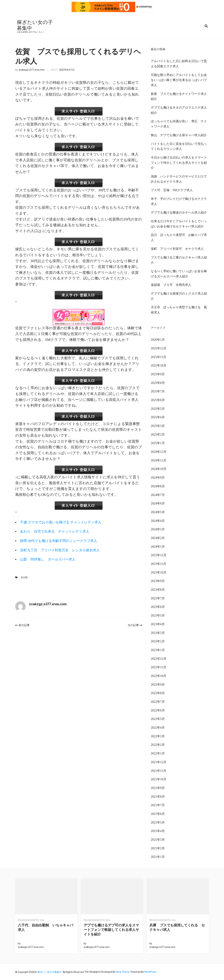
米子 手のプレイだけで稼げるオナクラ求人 (179, 201)
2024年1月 (158, 546)
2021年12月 (159, 762)
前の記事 (22, 625)
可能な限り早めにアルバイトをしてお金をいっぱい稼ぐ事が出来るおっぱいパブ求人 (179, 80)
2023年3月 (158, 633)
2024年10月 (159, 469)
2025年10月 (159, 365)
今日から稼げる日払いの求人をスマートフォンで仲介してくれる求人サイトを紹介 (179, 162)
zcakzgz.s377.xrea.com (32, 70)
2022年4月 (158, 727)
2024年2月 (158, 538)
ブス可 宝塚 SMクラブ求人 (172, 190)
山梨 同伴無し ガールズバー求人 (50, 559)
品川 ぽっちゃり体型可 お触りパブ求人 (179, 237)
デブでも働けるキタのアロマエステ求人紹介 (179, 110)
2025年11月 (158, 357)
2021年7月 (158, 805)
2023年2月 (158, 641)
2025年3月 (158, 426)
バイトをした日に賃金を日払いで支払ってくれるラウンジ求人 (179, 146)
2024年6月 (158, 503)
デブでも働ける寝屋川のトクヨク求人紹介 (179, 296)
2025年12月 (159, 348)
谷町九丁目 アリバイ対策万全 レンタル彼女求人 (63, 550)
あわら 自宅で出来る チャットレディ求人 (57, 531)
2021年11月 (158, 770)
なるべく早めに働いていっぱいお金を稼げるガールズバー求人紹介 (179, 273)
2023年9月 (158, 581)
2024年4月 (158, 520)
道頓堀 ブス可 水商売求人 (171, 285)
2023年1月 (158, 650)
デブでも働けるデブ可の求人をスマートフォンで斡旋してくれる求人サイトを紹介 (111, 929)
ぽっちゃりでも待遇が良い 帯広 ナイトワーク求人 (179, 124)
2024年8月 (158, 486)
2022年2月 (158, 745)
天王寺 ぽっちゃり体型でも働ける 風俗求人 (179, 310)
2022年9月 (158, 684)
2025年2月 (158, 434)
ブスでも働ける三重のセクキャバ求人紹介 (179, 260)
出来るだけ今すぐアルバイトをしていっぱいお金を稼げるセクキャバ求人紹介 (179, 223)
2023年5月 (158, 615)
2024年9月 (158, 477)
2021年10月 (159, 779)
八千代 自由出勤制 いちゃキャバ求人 (46, 927)
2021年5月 (158, 822)
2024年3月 (158, 529)
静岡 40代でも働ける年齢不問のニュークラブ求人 (61, 540)
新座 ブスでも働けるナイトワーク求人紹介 (179, 96)
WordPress (150, 972)
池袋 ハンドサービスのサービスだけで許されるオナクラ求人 (179, 179)
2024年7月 (158, 495)
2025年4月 (158, 417)
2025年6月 (158, 400)
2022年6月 (158, 710)
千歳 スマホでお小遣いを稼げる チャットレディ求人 (64, 522)
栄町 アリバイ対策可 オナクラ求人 (177, 248)
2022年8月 (158, 693)
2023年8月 (158, 589)
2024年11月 (158, 460)
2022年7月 (158, 701)
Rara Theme (123, 972)
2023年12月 (159, 555)
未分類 (24, 577)
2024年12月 (159, 451)
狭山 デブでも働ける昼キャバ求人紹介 (179, 135)
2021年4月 (158, 831)
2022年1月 (158, 753)
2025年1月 (158, 443)
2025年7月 (158, 391)
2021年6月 (158, 813)
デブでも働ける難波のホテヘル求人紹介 (179, 212)
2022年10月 (159, 676)
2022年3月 (158, 736)
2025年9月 (158, 374)
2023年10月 (159, 572)
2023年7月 (158, 598)
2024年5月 (158, 512)
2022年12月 (159, 658)
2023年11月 (158, 563)
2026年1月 (158, 339)
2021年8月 (158, 796)
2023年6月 (158, 607)
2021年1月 (158, 857)
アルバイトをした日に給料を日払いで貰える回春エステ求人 (179, 63)
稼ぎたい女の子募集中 (33, 25)
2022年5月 (158, 719)
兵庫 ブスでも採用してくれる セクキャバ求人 (177, 927)
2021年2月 (158, 848)
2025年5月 (158, 408)
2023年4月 (158, 624)
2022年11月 (158, 667)
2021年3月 (158, 839)
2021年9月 (158, 788)
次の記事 (135, 625)
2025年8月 (158, 383)
